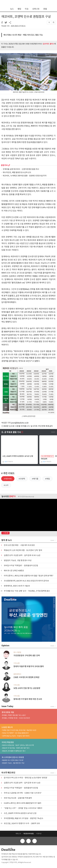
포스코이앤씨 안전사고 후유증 (13, 757)
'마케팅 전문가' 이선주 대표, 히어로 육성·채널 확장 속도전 (19, 730)
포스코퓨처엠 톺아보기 (47, 456)
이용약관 (39, 834)
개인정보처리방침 (28, 834)
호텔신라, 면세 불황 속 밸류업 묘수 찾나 (14, 751)
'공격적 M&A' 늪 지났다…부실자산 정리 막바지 (16, 736)
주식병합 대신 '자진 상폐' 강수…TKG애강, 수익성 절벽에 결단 (27, 591)
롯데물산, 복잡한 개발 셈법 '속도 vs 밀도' (14, 715)
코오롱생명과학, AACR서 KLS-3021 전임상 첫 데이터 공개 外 (26, 581)
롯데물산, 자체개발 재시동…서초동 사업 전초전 (16, 718)
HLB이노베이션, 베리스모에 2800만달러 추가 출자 (23, 803)
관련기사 (4, 165)
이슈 (27, 9)
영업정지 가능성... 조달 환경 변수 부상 (18, 560)
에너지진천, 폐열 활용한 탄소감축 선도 (17, 173)
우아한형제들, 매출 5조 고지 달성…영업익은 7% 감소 (24, 818)
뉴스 (12, 9)
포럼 (45, 9)
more (9, 165)
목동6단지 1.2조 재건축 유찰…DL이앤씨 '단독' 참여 (23, 550)
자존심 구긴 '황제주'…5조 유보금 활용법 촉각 (15, 733)
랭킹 (19, 9)
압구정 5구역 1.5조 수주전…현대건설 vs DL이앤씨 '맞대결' (26, 778)
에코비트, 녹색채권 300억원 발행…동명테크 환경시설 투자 (25, 176)
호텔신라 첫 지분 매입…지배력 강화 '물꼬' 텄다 (16, 748)
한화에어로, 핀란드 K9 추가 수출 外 (17, 586)
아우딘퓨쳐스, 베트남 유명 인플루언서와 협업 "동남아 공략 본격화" (29, 576)
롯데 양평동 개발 (8, 712)
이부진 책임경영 (8, 742)
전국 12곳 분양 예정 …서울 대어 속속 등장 (19, 545)
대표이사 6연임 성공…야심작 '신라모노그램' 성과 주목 (18, 745)
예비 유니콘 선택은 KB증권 (14, 571)
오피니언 (36, 9)
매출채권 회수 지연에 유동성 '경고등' (13, 760)
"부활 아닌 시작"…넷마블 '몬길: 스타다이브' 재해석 (23, 808)
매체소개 (18, 834)
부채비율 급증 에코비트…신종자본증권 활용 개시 (21, 169)
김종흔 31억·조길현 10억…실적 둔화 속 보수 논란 (22, 555)
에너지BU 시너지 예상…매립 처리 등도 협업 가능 (23, 35)
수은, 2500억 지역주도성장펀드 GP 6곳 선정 (18, 456)
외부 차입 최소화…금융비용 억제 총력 (18, 798)
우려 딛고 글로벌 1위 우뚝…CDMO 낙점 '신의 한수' (23, 793)
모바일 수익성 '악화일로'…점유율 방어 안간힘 (21, 565)
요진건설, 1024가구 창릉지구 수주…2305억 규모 (22, 823)
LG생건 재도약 (7, 727)
